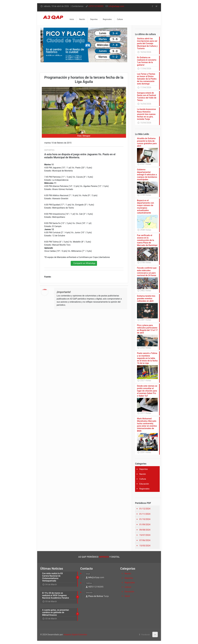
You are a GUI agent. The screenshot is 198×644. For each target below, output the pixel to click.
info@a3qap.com (116, 6)
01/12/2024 (145, 509)
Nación (143, 474)
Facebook (144, 635)
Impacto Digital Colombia (75, 635)
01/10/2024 (145, 519)
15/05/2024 (145, 546)
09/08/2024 (145, 530)
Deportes (144, 469)
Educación (144, 484)
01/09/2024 (145, 525)
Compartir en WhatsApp (84, 263)
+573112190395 (96, 6)
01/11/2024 (145, 514)
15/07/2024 (145, 535)
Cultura (143, 479)
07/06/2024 (145, 540)
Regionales (144, 489)
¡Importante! (64, 292)
